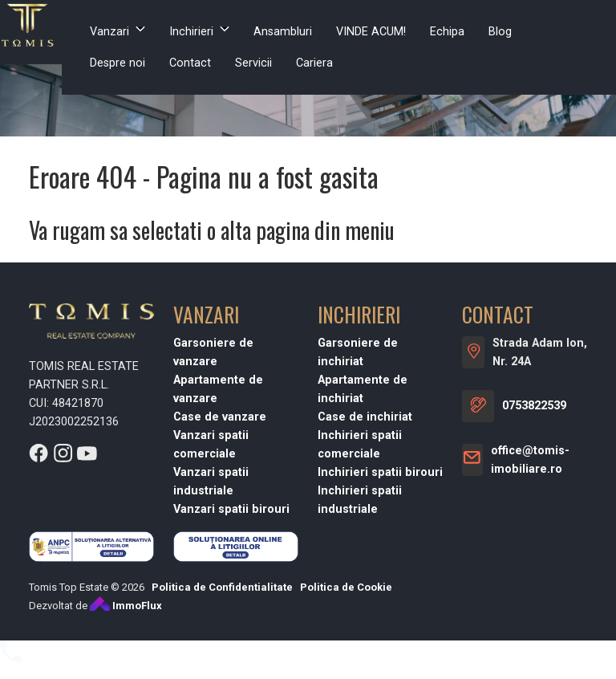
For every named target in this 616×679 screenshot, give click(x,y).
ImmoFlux (126, 606)
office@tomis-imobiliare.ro (530, 460)
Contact (190, 63)
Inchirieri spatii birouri (380, 472)
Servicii (253, 63)
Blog (500, 32)
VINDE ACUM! (371, 32)
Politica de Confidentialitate (222, 587)
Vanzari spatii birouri (231, 509)
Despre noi (118, 63)
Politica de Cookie (346, 587)
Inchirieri (191, 32)
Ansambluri (283, 32)
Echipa (447, 32)
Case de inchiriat (365, 417)
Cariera (314, 63)
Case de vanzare (220, 417)
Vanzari (109, 32)
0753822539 (534, 406)
